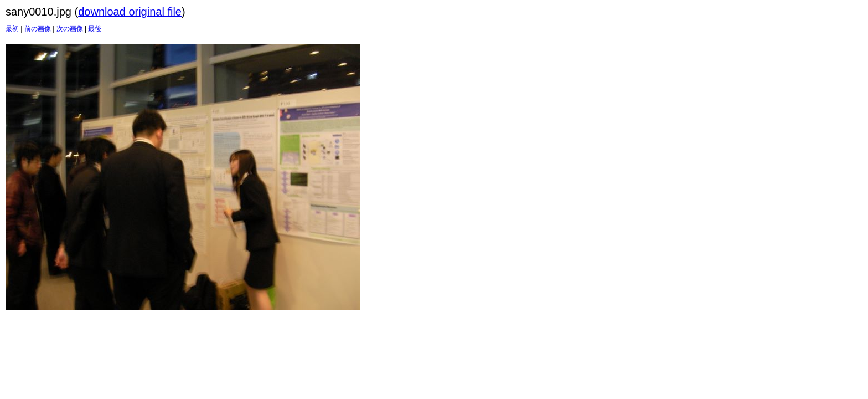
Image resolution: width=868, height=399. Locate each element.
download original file (130, 12)
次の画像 (70, 29)
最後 (95, 29)
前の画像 (38, 29)
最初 (12, 29)
